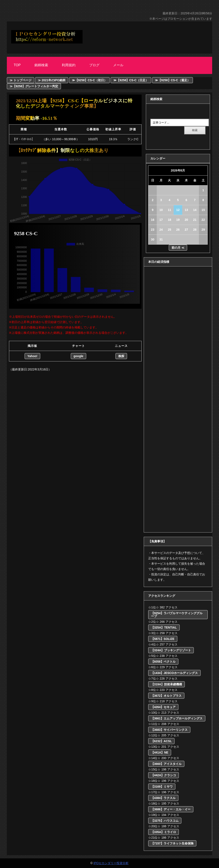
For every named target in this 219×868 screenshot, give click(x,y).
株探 (121, 356)
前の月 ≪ (178, 248)
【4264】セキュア (163, 707)
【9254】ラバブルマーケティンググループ (177, 615)
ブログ (94, 65)
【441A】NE (160, 752)
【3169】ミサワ (162, 787)
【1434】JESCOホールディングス (174, 673)
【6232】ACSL (161, 741)
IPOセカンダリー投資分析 (111, 863)
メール (118, 65)
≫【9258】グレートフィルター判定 (34, 86)
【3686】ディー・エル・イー (171, 809)
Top (17, 65)
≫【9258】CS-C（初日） (89, 80)
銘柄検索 (41, 65)
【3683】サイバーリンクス (169, 730)
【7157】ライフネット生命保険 (172, 843)
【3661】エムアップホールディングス (177, 718)
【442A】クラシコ (164, 775)
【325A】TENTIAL (164, 627)
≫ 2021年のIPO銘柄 (52, 80)
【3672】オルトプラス (166, 696)
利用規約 (69, 65)
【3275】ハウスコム (165, 821)
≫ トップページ (21, 80)
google (78, 356)
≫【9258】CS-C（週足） (172, 80)
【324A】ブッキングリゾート (171, 650)
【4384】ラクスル (163, 798)
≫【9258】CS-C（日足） (131, 80)
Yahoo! (32, 356)
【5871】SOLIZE (163, 639)
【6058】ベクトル (163, 662)
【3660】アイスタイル (166, 764)
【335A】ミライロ (164, 832)
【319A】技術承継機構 (166, 684)
